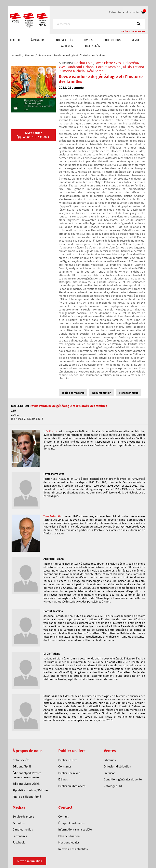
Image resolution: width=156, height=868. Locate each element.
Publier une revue (69, 773)
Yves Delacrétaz (53, 516)
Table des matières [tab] (73, 393)
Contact (63, 816)
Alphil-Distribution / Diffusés (30, 790)
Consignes (65, 766)
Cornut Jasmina (108, 67)
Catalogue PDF (113, 786)
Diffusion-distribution (117, 766)
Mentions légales (69, 842)
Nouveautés (65, 40)
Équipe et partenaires (72, 823)
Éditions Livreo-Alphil (26, 784)
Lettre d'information (29, 861)
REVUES (136, 40)
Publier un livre (68, 760)
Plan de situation (69, 836)
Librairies (110, 760)
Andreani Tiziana (81, 67)
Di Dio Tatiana (133, 67)
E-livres (63, 779)
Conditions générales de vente (123, 779)
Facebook (19, 842)
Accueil (15, 40)
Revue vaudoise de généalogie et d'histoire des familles (68, 406)
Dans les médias (23, 829)
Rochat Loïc (83, 63)
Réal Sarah (95, 71)
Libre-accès (92, 46)
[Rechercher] (99, 24)
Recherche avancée (133, 31)
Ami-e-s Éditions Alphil (27, 797)
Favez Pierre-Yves (108, 63)
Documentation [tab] (102, 393)
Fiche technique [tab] (129, 393)
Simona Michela (73, 71)
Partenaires (20, 836)
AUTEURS (67, 46)
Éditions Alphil (22, 766)
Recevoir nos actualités (73, 849)
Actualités (19, 823)
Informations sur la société (75, 829)
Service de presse (23, 816)
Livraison (110, 773)
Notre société (21, 760)
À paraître (38, 40)
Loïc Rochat (51, 431)
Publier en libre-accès (72, 786)
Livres (88, 40)
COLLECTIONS (112, 40)
